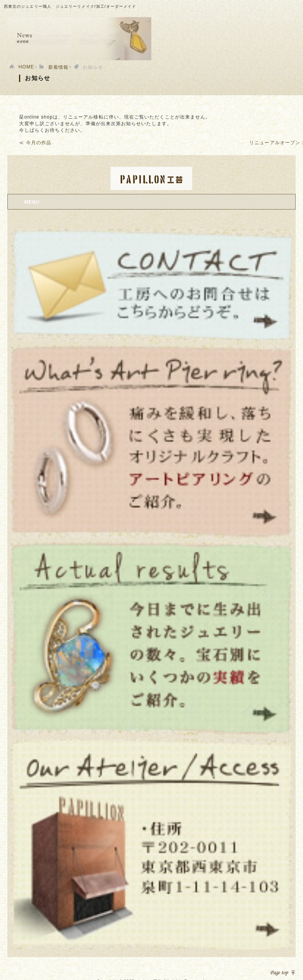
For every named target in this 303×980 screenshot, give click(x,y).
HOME (26, 67)
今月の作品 (39, 143)
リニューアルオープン (275, 143)
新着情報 (58, 67)
